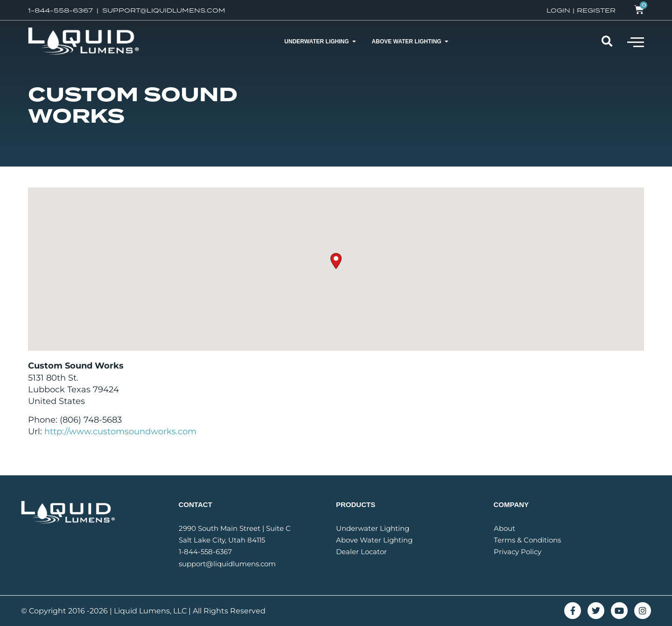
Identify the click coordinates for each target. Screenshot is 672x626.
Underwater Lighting (373, 528)
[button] (636, 42)
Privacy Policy (518, 552)
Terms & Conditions (527, 540)
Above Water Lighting (374, 540)
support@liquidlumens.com (227, 564)
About (504, 528)
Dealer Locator (361, 552)
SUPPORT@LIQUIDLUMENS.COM (164, 10)
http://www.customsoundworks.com (120, 431)
